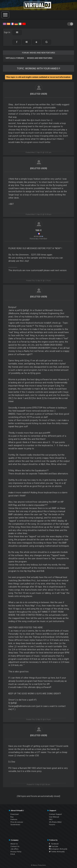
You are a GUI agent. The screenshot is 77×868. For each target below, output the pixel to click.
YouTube (54, 846)
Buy (12, 817)
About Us (14, 844)
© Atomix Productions (38, 865)
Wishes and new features (40, 58)
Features (14, 819)
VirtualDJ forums (15, 58)
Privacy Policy (16, 852)
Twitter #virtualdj (57, 852)
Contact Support (55, 814)
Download (15, 814)
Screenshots (15, 825)
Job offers (14, 849)
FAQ (51, 819)
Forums (52, 825)
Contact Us (15, 846)
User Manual (54, 817)
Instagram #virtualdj (58, 849)
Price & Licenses (17, 822)
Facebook (54, 844)
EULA (13, 854)
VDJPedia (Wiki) (55, 822)
